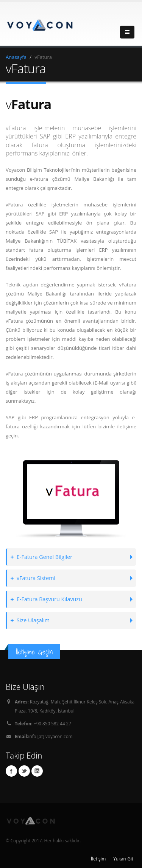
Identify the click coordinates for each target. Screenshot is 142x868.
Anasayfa (16, 57)
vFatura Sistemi (33, 578)
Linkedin (37, 771)
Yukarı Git (123, 859)
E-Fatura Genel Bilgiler (41, 557)
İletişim (98, 859)
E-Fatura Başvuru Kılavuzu (46, 599)
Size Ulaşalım (30, 620)
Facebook (11, 771)
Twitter (24, 771)
